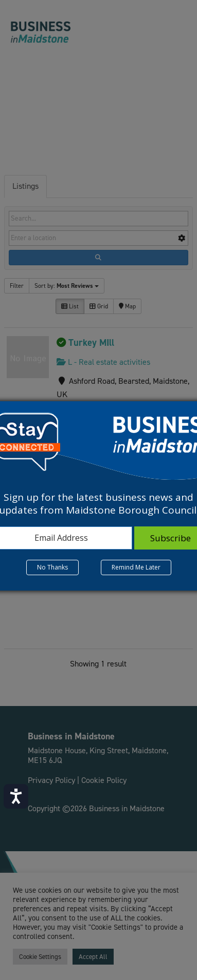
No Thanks (52, 567)
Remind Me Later (136, 567)
